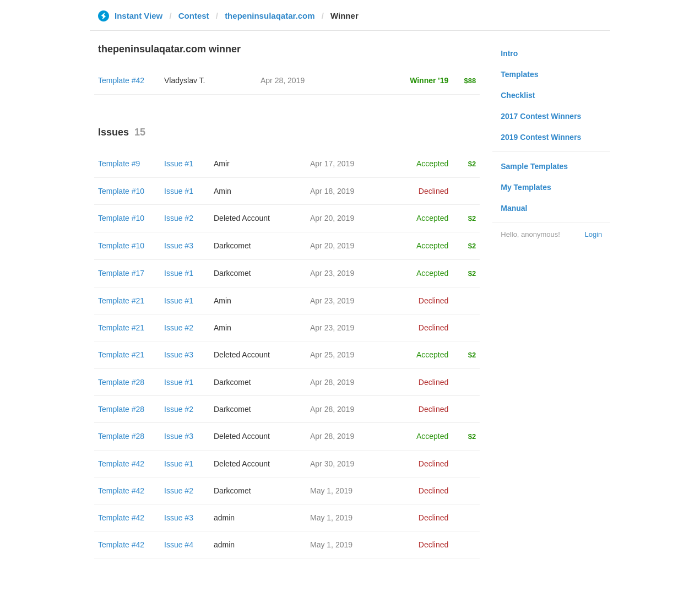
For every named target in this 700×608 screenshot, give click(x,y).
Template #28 (121, 382)
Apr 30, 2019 (332, 464)
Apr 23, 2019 (332, 273)
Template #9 (119, 164)
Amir (222, 164)
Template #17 (121, 273)
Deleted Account (242, 218)
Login (593, 234)
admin (224, 518)
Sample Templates (534, 166)
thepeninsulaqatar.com (270, 16)
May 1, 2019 (331, 491)
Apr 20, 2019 (332, 218)
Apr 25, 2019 (332, 355)
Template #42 (121, 80)
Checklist (518, 95)
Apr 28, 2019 (332, 382)
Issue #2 (179, 218)
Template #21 (121, 301)
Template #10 (121, 191)
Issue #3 (179, 246)
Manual (514, 208)
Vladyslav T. (185, 80)
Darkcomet (232, 246)
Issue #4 (179, 545)
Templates (519, 74)
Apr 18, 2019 (332, 191)
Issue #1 (179, 164)
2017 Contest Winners (541, 116)
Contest (194, 16)
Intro (509, 53)
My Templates (526, 187)
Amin (223, 191)
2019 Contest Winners (541, 137)
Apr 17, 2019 (332, 164)
